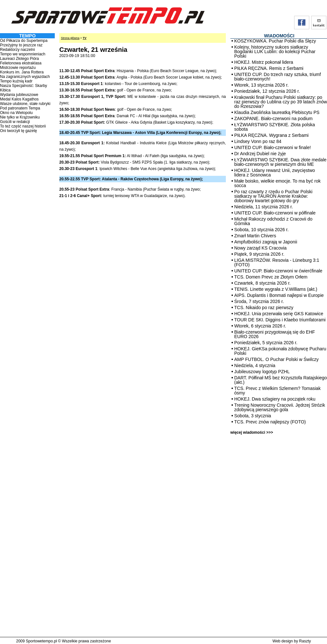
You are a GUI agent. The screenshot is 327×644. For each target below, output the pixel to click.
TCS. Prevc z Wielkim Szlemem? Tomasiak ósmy (277, 391)
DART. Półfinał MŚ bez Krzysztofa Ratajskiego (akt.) (281, 380)
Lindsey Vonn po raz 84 (258, 141)
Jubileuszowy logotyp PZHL (262, 372)
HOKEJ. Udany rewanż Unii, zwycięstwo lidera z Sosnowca (275, 173)
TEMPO (27, 36)
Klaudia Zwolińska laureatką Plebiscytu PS (277, 112)
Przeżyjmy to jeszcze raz (21, 45)
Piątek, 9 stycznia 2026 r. (259, 254)
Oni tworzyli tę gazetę (19, 131)
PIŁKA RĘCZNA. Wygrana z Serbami (271, 135)
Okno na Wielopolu (16, 113)
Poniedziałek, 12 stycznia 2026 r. (267, 91)
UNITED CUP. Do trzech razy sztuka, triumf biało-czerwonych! (278, 77)
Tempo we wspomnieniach (23, 54)
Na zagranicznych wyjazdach (25, 77)
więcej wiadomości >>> (252, 432)
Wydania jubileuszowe (19, 95)
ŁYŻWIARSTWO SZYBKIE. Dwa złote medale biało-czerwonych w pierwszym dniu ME (280, 162)
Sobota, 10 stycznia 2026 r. (261, 230)
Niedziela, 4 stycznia (255, 365)
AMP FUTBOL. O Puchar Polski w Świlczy (276, 359)
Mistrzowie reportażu (18, 68)
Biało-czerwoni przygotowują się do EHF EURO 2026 (275, 334)
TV (85, 38)
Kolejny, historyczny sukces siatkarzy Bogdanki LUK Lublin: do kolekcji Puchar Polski (275, 52)
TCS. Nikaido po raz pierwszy (264, 308)
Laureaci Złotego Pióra (19, 59)
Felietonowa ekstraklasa (21, 63)
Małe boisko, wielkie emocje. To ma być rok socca (277, 183)
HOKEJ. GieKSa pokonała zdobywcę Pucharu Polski (280, 351)
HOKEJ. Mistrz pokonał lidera (264, 62)
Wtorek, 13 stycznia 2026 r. (261, 85)
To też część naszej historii (23, 126)
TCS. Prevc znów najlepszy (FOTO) (270, 422)
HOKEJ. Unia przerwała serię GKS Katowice (279, 314)
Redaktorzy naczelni (17, 50)
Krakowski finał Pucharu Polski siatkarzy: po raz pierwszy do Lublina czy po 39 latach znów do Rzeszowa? (281, 102)
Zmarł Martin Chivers (255, 236)
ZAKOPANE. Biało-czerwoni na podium (273, 118)
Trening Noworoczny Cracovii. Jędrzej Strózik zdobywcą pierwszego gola (280, 407)
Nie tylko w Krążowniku (20, 117)
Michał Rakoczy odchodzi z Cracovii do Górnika (273, 221)
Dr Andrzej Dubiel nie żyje (260, 154)
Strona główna (70, 38)
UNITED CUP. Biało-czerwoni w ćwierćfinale (278, 271)
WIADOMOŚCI (279, 36)
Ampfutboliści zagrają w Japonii (266, 242)
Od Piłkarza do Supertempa (24, 41)
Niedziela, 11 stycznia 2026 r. (264, 207)
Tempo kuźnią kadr (16, 81)
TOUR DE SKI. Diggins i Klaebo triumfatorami (280, 320)
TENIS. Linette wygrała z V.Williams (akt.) (276, 289)
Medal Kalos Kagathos (19, 99)
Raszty (305, 641)
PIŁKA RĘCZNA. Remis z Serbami (269, 68)
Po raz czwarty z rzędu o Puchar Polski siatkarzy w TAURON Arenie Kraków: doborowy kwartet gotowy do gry (273, 196)
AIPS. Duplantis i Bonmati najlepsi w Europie (279, 295)
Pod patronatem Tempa (20, 108)
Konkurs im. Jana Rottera (22, 72)
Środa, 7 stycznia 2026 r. (259, 301)
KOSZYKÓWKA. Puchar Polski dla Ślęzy (275, 41)
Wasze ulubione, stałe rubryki (25, 104)
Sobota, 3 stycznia (253, 416)
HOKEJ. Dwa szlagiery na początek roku (275, 399)
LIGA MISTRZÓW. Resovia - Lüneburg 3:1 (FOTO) (277, 262)
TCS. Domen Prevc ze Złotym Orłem (271, 277)
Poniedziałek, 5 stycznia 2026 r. (266, 343)
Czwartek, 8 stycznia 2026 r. (262, 283)
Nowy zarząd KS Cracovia (260, 248)
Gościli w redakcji (15, 122)
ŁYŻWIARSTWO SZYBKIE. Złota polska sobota (275, 127)
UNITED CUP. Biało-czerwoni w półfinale (275, 213)
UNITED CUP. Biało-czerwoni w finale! (273, 147)
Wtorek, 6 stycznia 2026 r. (260, 326)
